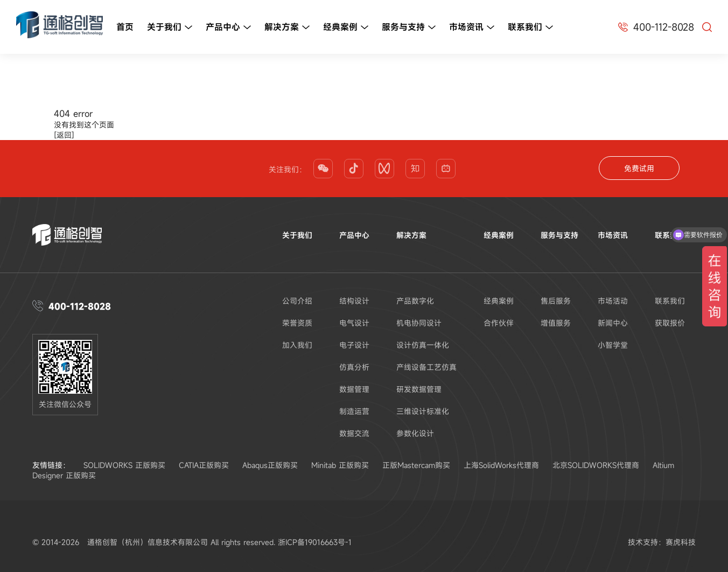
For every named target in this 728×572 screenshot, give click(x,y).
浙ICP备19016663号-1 (315, 542)
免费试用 (639, 168)
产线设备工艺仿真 (426, 367)
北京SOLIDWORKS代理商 (596, 465)
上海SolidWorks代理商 (501, 465)
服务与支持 (409, 27)
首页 (125, 27)
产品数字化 (415, 301)
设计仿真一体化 (423, 345)
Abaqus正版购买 (270, 465)
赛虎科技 (681, 542)
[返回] (64, 135)
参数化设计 (415, 433)
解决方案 (287, 27)
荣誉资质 (297, 323)
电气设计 (354, 323)
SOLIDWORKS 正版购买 (124, 465)
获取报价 (670, 323)
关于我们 (170, 27)
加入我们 (297, 345)
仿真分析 (354, 367)
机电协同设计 (419, 323)
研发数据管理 (419, 389)
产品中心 (228, 27)
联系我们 (530, 27)
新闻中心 (613, 323)
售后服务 (556, 301)
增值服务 (556, 323)
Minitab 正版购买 (340, 465)
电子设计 (354, 345)
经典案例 (346, 27)
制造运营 (354, 411)
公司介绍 (297, 301)
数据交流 (354, 433)
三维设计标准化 (423, 411)
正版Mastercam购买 (416, 465)
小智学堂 (613, 345)
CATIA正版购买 (204, 465)
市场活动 (613, 301)
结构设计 (354, 301)
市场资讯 (472, 27)
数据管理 (354, 389)
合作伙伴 (499, 323)
